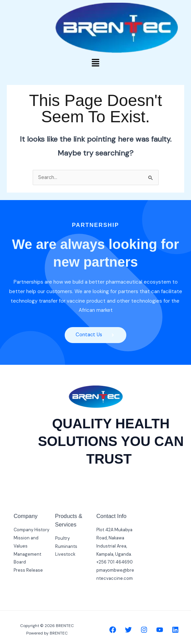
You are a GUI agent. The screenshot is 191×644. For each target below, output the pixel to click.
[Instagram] (144, 630)
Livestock (65, 554)
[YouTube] (160, 630)
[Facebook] (113, 630)
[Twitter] (128, 630)
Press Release (28, 570)
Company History (31, 530)
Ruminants (66, 546)
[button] (95, 63)
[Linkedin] (175, 630)
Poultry (62, 538)
